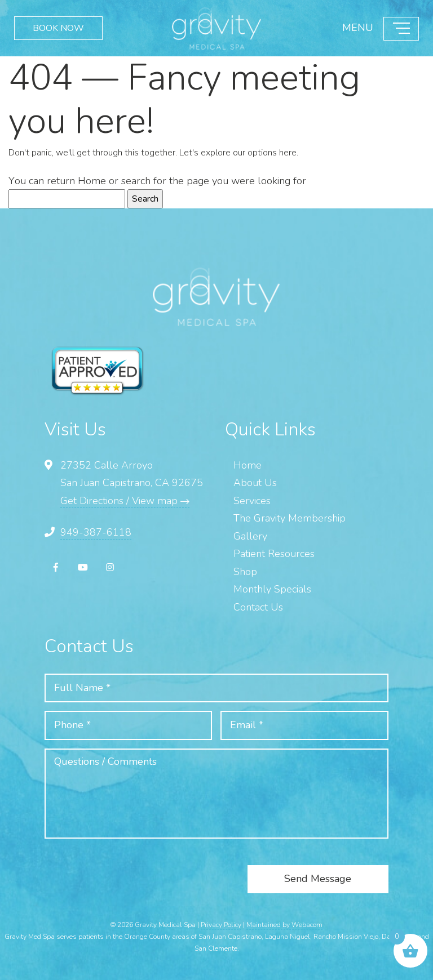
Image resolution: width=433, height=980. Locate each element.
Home (92, 181)
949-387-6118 (96, 532)
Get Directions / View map (125, 501)
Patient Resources (274, 554)
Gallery (250, 536)
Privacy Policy (221, 925)
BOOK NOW (58, 28)
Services (252, 501)
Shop (245, 572)
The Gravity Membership (290, 518)
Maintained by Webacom (284, 925)
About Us (255, 483)
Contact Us (258, 607)
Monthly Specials (272, 589)
